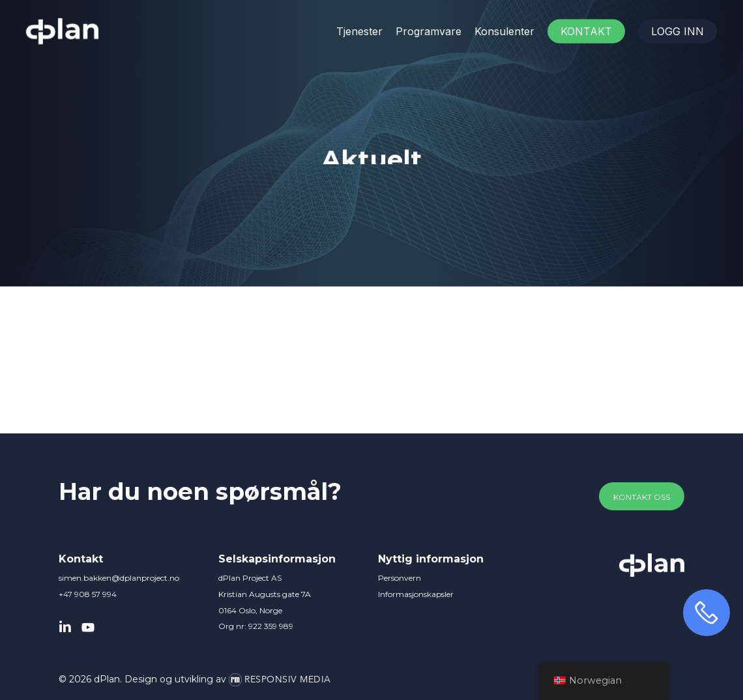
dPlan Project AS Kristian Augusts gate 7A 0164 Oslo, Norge (265, 594)
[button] (642, 497)
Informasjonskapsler (416, 594)
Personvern (400, 578)
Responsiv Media (288, 679)
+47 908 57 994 (88, 594)
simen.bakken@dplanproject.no (119, 578)
